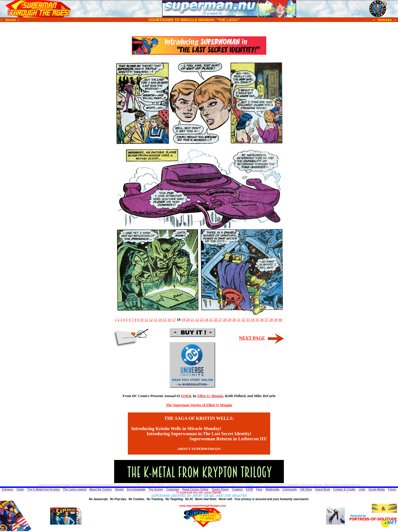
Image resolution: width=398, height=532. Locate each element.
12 (151, 320)
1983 (186, 396)
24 (206, 320)
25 (211, 320)
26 (216, 320)
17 (174, 320)
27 (220, 320)
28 (225, 320)
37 (267, 320)
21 (193, 320)
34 (253, 320)
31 (239, 320)
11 (146, 320)
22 (197, 320)
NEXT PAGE (252, 338)
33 (248, 320)
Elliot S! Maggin (210, 396)
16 (169, 320)
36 (262, 320)
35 (257, 320)
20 (188, 320)
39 (276, 320)
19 (183, 320)
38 (271, 320)
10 (142, 320)
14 (160, 320)
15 (165, 320)
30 (234, 320)
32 (243, 320)
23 (202, 320)
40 (280, 320)
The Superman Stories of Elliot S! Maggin (199, 405)
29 (230, 320)
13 (156, 320)
